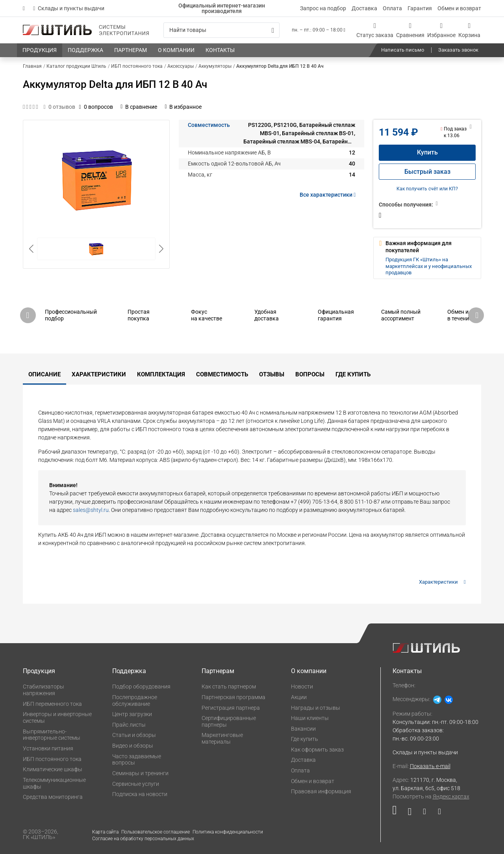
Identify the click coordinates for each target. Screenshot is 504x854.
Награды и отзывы (316, 708)
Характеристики (99, 374)
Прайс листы (129, 725)
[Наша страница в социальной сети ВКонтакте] (410, 813)
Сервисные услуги (136, 784)
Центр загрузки (132, 714)
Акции (299, 697)
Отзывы (272, 374)
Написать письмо (403, 50)
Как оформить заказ (317, 750)
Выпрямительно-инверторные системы (52, 735)
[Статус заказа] (375, 30)
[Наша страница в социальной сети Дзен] (424, 813)
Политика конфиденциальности (228, 832)
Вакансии (303, 729)
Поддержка (129, 671)
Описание (44, 374)
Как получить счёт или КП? (427, 189)
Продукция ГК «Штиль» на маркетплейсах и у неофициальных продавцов (429, 266)
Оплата (392, 8)
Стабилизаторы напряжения (44, 690)
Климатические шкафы (53, 769)
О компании (309, 671)
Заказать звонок (458, 50)
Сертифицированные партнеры (229, 721)
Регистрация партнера (231, 708)
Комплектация (161, 374)
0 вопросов (96, 107)
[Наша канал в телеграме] (436, 813)
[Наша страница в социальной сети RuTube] (397, 813)
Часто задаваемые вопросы (137, 760)
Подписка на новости (140, 794)
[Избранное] (441, 30)
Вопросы (310, 374)
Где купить (353, 374)
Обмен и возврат (459, 8)
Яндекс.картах (451, 796)
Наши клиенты (310, 718)
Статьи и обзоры (134, 735)
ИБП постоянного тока (52, 759)
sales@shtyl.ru (91, 510)
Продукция (39, 671)
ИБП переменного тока (52, 704)
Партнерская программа (233, 697)
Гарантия (420, 8)
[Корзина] (469, 30)
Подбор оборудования (141, 687)
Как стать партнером (229, 687)
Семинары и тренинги (140, 773)
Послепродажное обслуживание (135, 701)
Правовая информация (321, 791)
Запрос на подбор (323, 8)
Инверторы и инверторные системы (57, 717)
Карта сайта (105, 832)
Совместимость (209, 125)
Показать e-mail (430, 766)
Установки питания (48, 748)
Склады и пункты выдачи (69, 8)
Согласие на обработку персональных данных (143, 839)
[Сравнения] (410, 30)
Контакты (407, 671)
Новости (302, 687)
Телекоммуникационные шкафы (54, 783)
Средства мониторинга (53, 797)
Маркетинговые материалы (222, 738)
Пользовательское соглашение (156, 832)
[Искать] (273, 30)
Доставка (364, 8)
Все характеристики (329, 195)
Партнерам (218, 671)
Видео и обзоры (133, 746)
